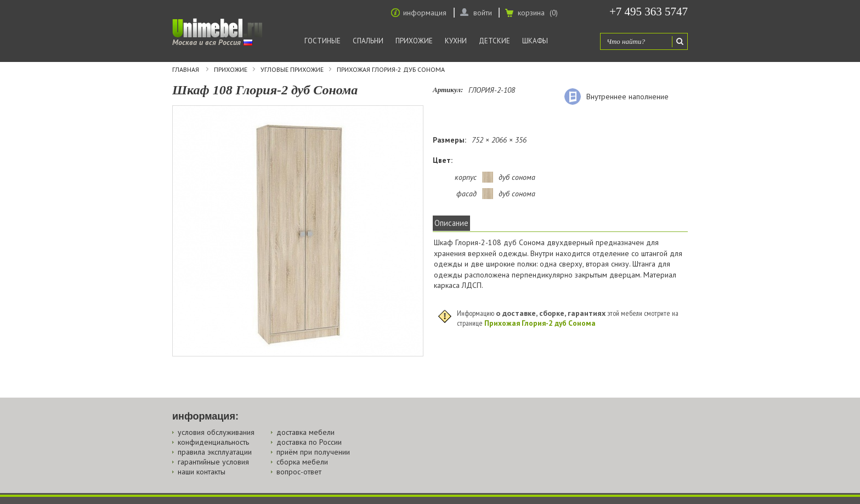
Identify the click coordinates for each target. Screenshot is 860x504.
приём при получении (313, 452)
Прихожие (414, 41)
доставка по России (309, 442)
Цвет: (443, 160)
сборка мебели (302, 462)
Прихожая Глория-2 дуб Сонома (391, 70)
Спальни (368, 41)
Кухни (456, 41)
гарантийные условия (213, 462)
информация (425, 13)
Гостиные (322, 41)
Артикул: (448, 90)
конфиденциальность (213, 442)
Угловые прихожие (292, 70)
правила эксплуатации (215, 452)
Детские (494, 41)
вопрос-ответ (299, 472)
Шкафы (535, 41)
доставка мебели (305, 432)
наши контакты (202, 472)
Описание (451, 223)
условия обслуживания (216, 432)
